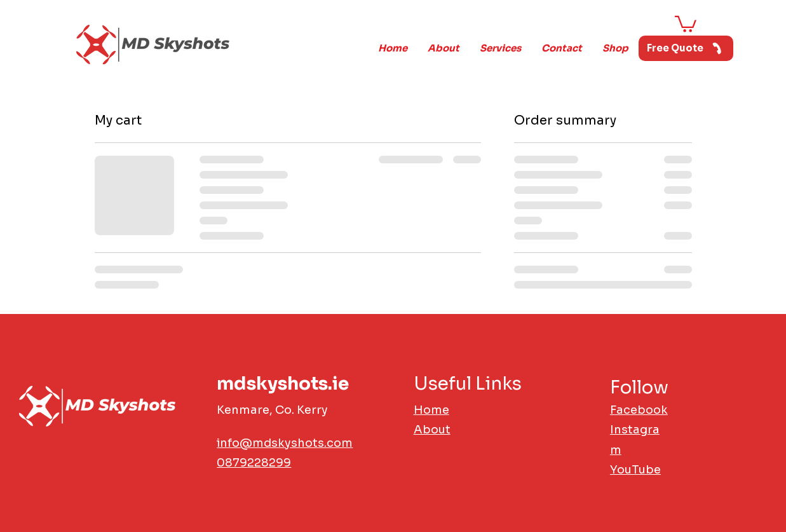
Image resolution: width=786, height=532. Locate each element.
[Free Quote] (686, 48)
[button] (686, 23)
